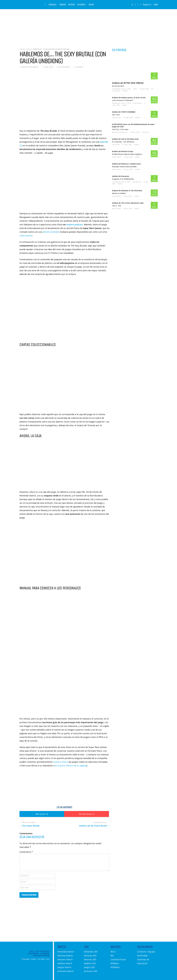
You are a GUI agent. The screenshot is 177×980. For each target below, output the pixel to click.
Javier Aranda (116, 118)
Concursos (145, 132)
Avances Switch (65, 959)
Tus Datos (41, 959)
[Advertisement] (89, 27)
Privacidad (25, 959)
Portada (22, 49)
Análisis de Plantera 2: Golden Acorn (127, 164)
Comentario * (26, 852)
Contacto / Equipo (146, 952)
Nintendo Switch (66, 952)
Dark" (135, 89)
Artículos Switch (65, 971)
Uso (48, 959)
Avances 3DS (90, 959)
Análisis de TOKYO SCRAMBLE (124, 112)
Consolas (52, 5)
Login (156, 5)
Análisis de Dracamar (121, 176)
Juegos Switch (64, 967)
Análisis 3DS (90, 963)
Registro (147, 4)
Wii (112, 956)
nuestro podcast (75, 224)
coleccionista (26, 235)
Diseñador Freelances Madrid (41, 955)
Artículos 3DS (91, 971)
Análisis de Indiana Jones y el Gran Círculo (129, 98)
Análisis (63, 5)
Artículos (29, 49)
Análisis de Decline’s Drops (123, 151)
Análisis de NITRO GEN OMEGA (128, 83)
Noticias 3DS (90, 956)
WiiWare (115, 963)
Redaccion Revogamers (30, 67)
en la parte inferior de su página (71, 766)
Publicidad (142, 956)
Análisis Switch (65, 963)
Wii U (113, 952)
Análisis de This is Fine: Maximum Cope (128, 203)
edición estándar (51, 232)
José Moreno (138, 103)
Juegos (91, 5)
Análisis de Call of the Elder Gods (125, 139)
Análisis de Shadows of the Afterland (127, 191)
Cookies (33, 959)
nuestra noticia (61, 762)
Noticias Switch (65, 956)
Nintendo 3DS (91, 952)
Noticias (71, 5)
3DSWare (115, 967)
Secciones (81, 5)
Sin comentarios (64, 67)
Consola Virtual (118, 959)
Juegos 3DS (89, 967)
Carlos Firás (116, 145)
